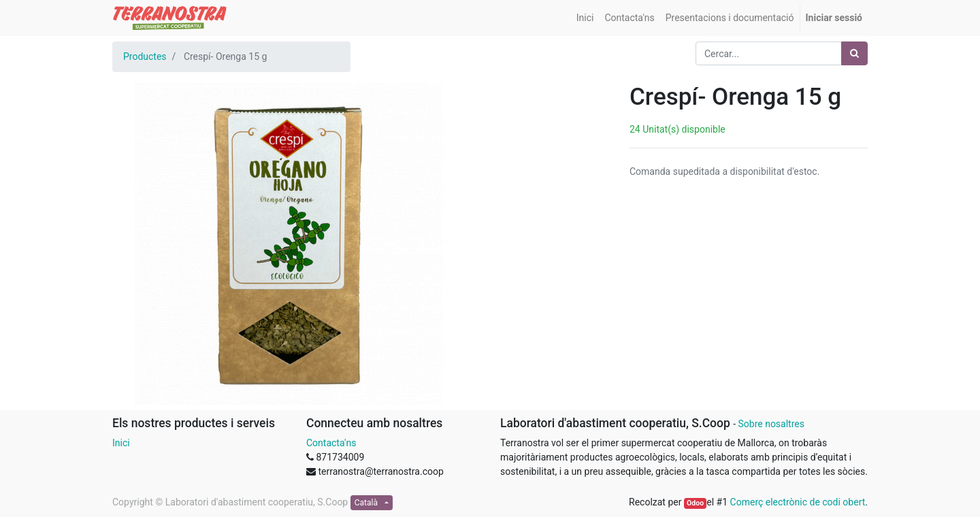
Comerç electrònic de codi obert (798, 502)
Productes (145, 56)
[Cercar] (854, 53)
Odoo (695, 503)
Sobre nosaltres (771, 424)
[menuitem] (585, 18)
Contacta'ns (331, 443)
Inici (121, 443)
